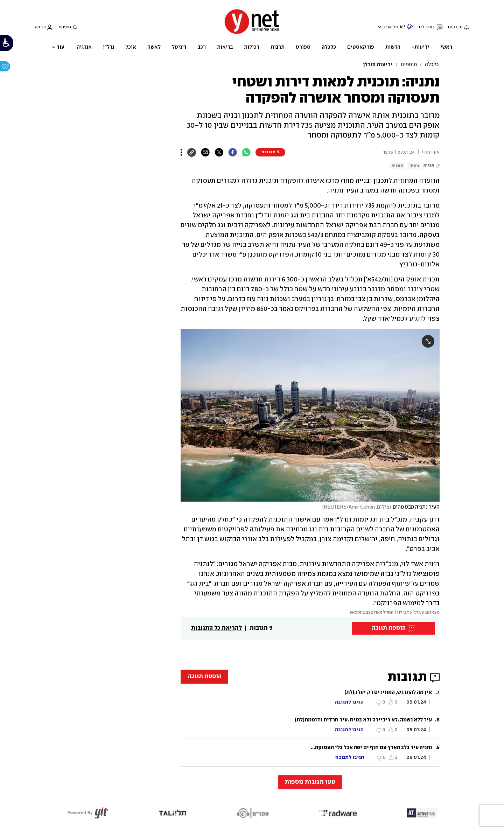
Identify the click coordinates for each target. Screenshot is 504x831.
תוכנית (397, 166)
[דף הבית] (252, 33)
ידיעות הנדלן (378, 65)
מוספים (409, 65)
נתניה (414, 166)
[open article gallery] (310, 415)
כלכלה (432, 65)
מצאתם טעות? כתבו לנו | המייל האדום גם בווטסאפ (395, 612)
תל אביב (391, 27)
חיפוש (65, 27)
